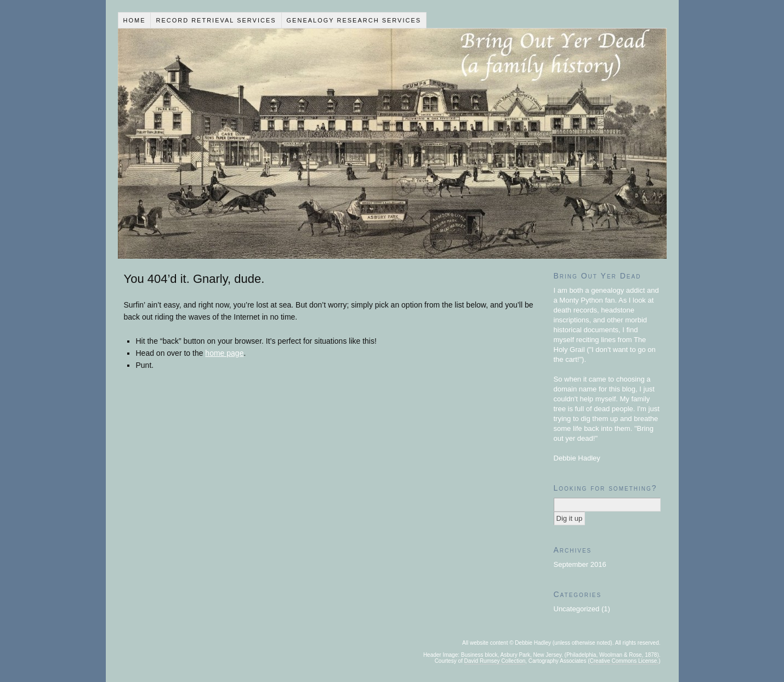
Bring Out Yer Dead (392, 144)
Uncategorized (577, 609)
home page (224, 353)
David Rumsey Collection (495, 661)
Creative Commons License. (624, 661)
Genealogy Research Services (354, 20)
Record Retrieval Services (216, 20)
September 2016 (580, 564)
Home (134, 20)
